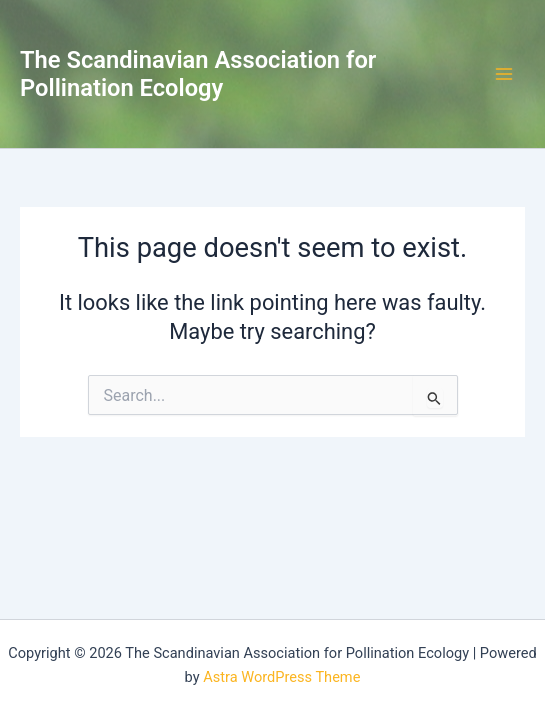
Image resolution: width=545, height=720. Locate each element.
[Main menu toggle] (504, 74)
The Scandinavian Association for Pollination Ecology (198, 74)
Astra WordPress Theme (281, 677)
